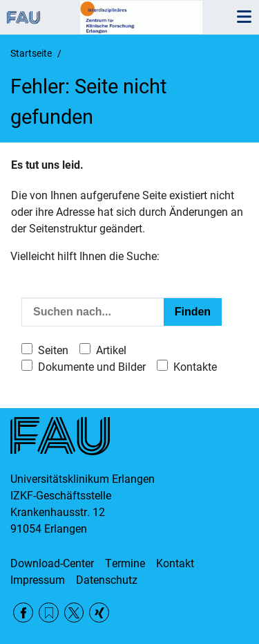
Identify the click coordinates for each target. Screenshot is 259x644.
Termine (125, 563)
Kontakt (175, 563)
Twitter (74, 613)
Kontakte (195, 367)
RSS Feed (49, 613)
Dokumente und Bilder (92, 367)
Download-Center (52, 563)
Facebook (23, 613)
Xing (99, 613)
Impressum (38, 580)
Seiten (53, 350)
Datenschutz (107, 580)
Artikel (111, 350)
